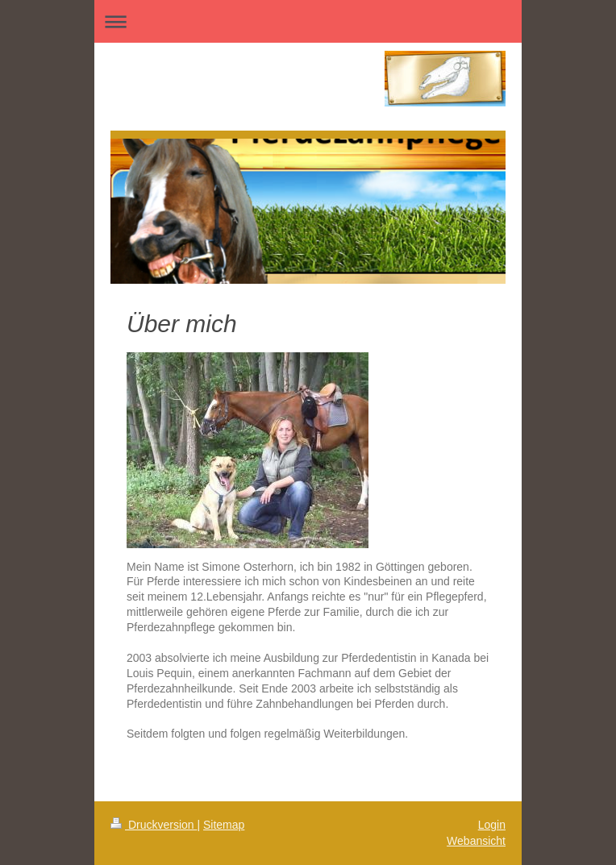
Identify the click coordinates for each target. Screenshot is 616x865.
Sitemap (224, 825)
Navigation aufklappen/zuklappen (308, 21)
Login (492, 825)
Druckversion (154, 825)
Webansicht (476, 841)
